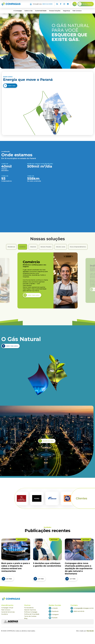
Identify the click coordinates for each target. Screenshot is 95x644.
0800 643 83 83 (77, 611)
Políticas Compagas (31, 612)
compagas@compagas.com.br (82, 608)
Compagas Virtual (7, 608)
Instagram (54, 615)
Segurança (66, 11)
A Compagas (18, 11)
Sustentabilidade (41, 11)
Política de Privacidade (32, 614)
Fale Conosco (77, 11)
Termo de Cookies (30, 616)
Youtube (53, 618)
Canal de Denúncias (8, 612)
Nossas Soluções (55, 11)
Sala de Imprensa (30, 610)
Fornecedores (29, 608)
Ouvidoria (4, 614)
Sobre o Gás (29, 11)
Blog (26, 618)
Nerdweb (90, 631)
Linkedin (53, 608)
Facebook (54, 611)
